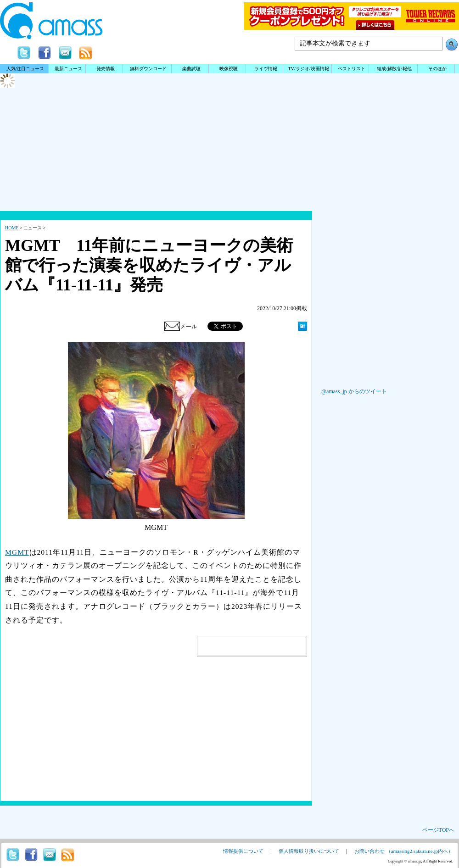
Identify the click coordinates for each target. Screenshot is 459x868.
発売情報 (106, 69)
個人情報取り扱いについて (309, 851)
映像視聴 (229, 69)
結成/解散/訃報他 (394, 69)
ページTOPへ (438, 830)
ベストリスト (352, 69)
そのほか (437, 69)
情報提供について (243, 851)
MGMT (17, 552)
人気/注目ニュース (25, 69)
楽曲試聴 (191, 69)
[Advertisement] (229, 181)
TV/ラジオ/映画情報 (308, 69)
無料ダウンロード (148, 69)
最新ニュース (68, 69)
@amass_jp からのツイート (354, 391)
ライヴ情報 (266, 69)
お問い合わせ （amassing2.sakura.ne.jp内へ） (404, 851)
